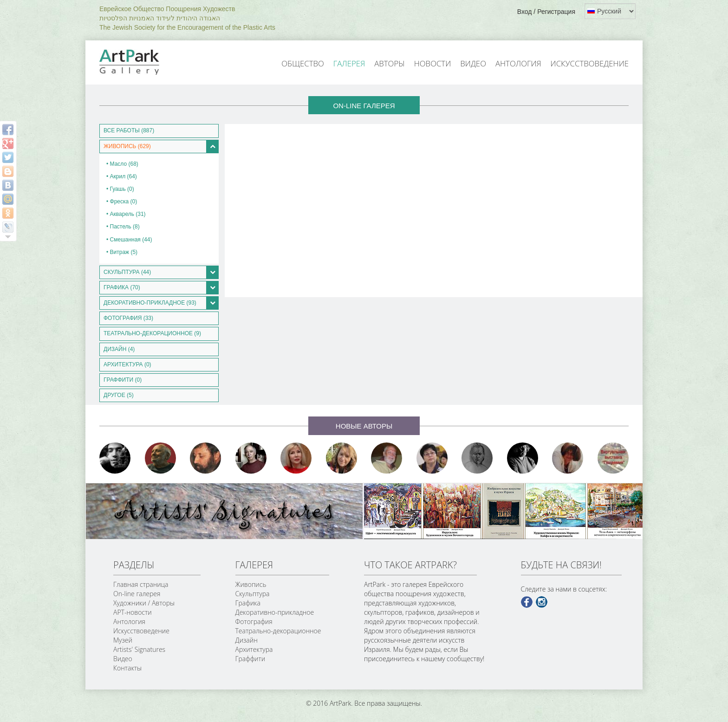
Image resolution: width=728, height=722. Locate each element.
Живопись (251, 584)
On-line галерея (137, 594)
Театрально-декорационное (278, 631)
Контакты (127, 668)
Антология (518, 63)
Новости (433, 63)
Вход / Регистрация (546, 12)
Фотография (254, 621)
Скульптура (253, 594)
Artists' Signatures (139, 649)
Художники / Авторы (144, 603)
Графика (248, 603)
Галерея (349, 63)
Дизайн (247, 640)
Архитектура (254, 649)
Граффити (250, 659)
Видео (473, 63)
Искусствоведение (590, 63)
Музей (123, 640)
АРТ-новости (133, 612)
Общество (303, 63)
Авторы (390, 63)
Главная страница (141, 584)
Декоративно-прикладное (275, 612)
